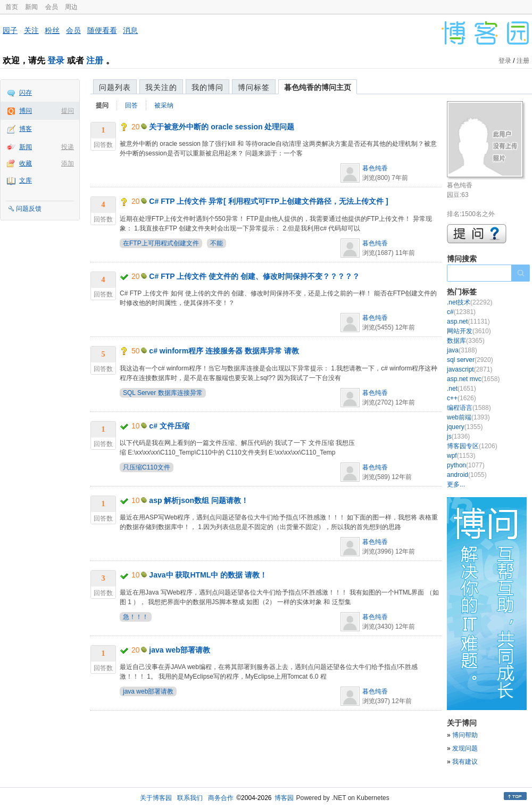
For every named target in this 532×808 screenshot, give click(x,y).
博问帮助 (465, 735)
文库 (26, 180)
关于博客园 (156, 798)
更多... (456, 484)
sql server (470, 360)
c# (461, 312)
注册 (95, 60)
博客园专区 (472, 446)
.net (462, 389)
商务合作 (221, 798)
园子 (10, 30)
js (458, 436)
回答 (131, 105)
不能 (217, 243)
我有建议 (465, 762)
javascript (469, 369)
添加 (68, 163)
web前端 (468, 417)
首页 (12, 7)
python (466, 465)
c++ (462, 398)
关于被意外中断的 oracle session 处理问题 (222, 127)
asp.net (468, 321)
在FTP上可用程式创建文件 (161, 243)
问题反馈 (29, 209)
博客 (26, 129)
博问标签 (254, 87)
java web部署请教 (179, 650)
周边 (71, 7)
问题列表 (115, 87)
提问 (68, 111)
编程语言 (469, 408)
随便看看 (102, 30)
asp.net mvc (473, 379)
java (462, 350)
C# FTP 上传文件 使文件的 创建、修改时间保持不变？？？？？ (254, 276)
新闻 (31, 7)
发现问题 (465, 748)
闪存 (26, 93)
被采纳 (164, 105)
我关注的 (161, 87)
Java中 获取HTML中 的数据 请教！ (208, 575)
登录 (56, 60)
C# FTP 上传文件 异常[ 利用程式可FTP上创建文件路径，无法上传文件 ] (268, 201)
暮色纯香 (375, 168)
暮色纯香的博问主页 (318, 87)
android (467, 475)
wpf (461, 456)
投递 (68, 147)
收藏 (26, 163)
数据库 (466, 341)
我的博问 (207, 87)
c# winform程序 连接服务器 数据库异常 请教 (224, 351)
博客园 (284, 798)
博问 (26, 111)
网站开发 (469, 331)
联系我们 (190, 798)
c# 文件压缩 (169, 426)
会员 (52, 7)
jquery (465, 427)
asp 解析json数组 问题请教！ (199, 500)
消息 (130, 30)
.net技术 (469, 302)
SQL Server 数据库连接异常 (163, 393)
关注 (31, 30)
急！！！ (136, 617)
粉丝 (52, 30)
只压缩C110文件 (147, 467)
